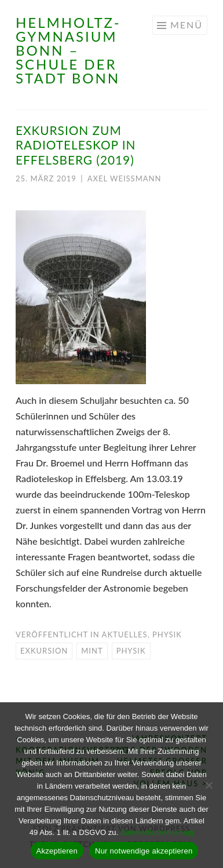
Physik (167, 634)
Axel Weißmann (125, 178)
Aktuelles (125, 634)
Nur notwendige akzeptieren (144, 851)
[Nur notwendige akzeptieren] (209, 785)
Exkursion (44, 651)
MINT (92, 651)
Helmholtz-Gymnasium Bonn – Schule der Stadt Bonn (68, 50)
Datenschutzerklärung (157, 832)
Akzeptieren (57, 851)
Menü (187, 25)
